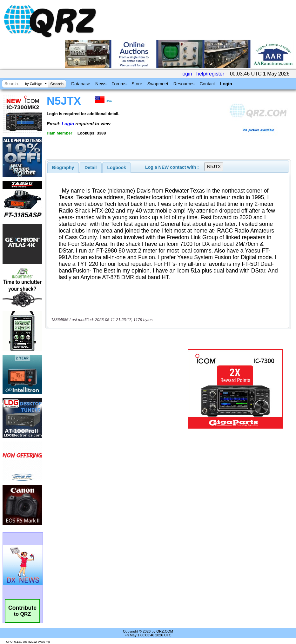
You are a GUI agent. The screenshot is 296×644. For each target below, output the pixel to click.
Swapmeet (158, 84)
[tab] (63, 168)
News (101, 84)
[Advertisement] (118, 389)
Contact (207, 84)
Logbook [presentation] (117, 168)
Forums (119, 84)
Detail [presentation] (91, 168)
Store (137, 84)
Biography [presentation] (63, 168)
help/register (210, 74)
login (187, 74)
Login (226, 84)
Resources (184, 84)
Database (81, 84)
